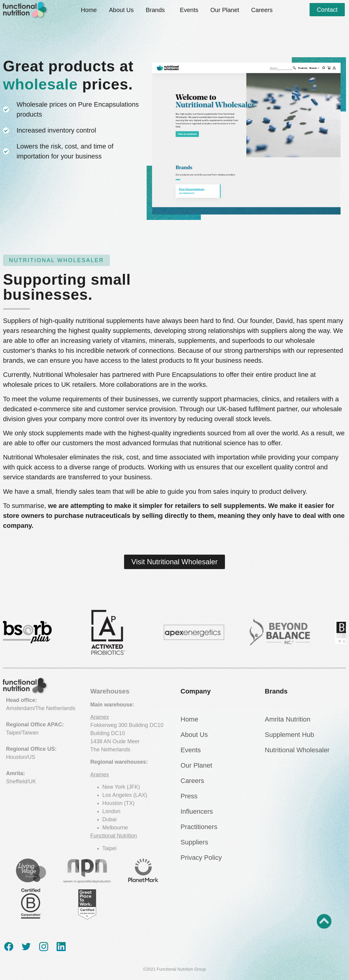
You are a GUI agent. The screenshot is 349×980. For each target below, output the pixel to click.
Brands (157, 10)
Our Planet (225, 10)
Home (89, 10)
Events (189, 10)
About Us (121, 10)
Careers (262, 10)
